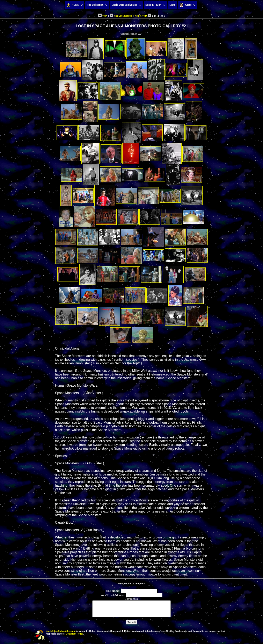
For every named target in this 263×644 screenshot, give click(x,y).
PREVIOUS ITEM (121, 16)
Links (172, 5)
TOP (103, 16)
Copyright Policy (74, 637)
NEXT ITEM (143, 16)
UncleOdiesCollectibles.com (61, 634)
